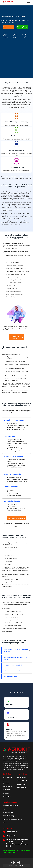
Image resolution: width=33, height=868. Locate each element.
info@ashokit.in (12, 717)
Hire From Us (7, 796)
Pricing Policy (22, 778)
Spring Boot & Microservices (12, 819)
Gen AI (5, 823)
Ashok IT (9, 730)
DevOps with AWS (9, 812)
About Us (6, 793)
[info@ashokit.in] (8, 713)
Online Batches (8, 786)
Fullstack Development (10, 806)
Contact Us (6, 790)
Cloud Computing (8, 816)
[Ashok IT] (8, 725)
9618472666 (10, 705)
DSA (4, 809)
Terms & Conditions (24, 781)
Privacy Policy (22, 784)
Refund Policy (22, 788)
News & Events (8, 778)
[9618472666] (8, 700)
